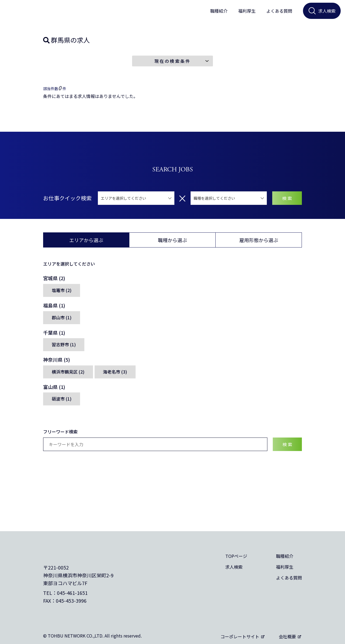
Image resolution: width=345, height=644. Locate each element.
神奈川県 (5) (57, 362)
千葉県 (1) (54, 335)
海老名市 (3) (115, 375)
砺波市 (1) (62, 402)
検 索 (287, 201)
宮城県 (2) (54, 281)
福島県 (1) (54, 308)
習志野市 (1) (64, 348)
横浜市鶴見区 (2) (68, 375)
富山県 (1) (54, 390)
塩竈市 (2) (62, 293)
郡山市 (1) (62, 320)
